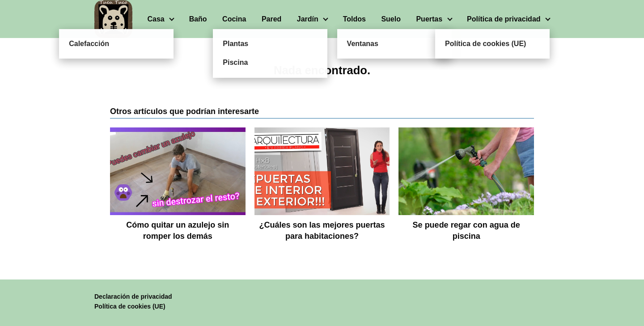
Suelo (391, 19)
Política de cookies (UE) (130, 306)
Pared (271, 19)
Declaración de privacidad (133, 296)
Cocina (234, 19)
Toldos (354, 19)
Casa (156, 19)
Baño (198, 19)
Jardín (308, 19)
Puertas (429, 19)
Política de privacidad (504, 19)
